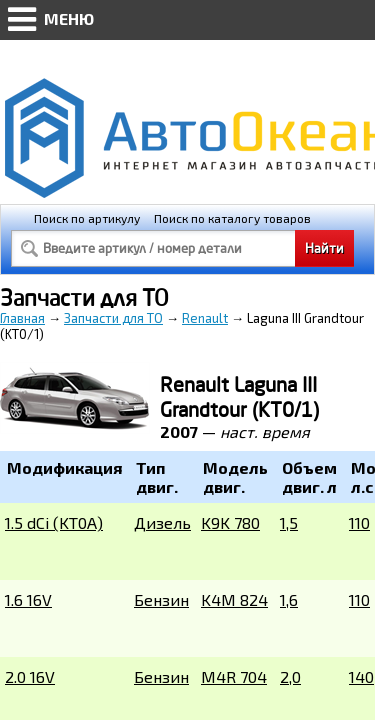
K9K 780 (230, 522)
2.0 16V (30, 676)
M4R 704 (234, 676)
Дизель (162, 522)
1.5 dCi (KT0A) (54, 522)
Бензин (161, 599)
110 (359, 522)
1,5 (289, 522)
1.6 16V (28, 599)
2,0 (290, 676)
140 (361, 676)
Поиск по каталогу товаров (232, 218)
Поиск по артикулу (87, 218)
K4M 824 (234, 599)
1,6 (289, 599)
